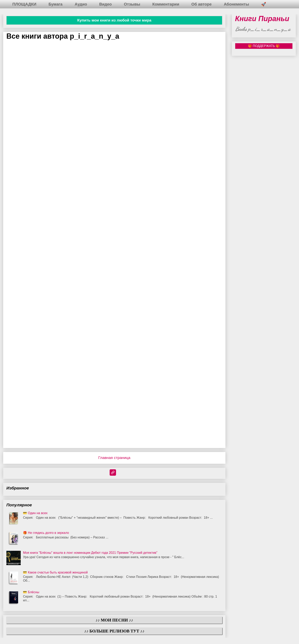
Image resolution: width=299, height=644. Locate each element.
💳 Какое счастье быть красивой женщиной (55, 572)
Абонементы (237, 4)
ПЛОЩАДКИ (24, 4)
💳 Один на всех (35, 513)
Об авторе (202, 4)
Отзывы (132, 4)
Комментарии (166, 4)
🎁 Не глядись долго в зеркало (46, 533)
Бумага (55, 4)
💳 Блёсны (31, 592)
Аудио (81, 4)
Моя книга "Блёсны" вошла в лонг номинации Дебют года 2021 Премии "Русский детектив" (90, 553)
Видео (106, 4)
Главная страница (114, 458)
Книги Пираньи (262, 19)
